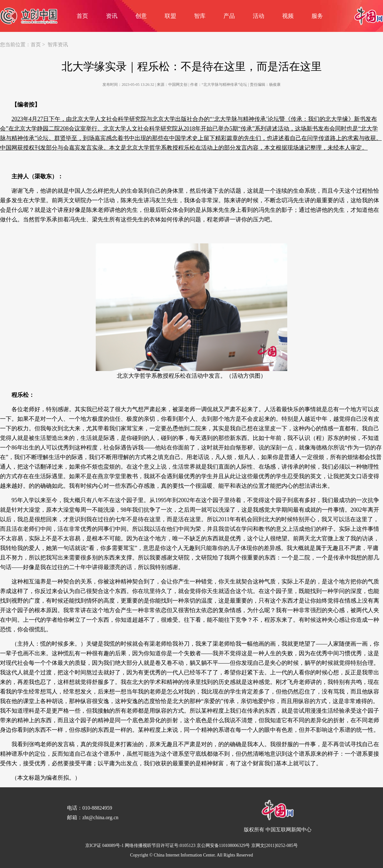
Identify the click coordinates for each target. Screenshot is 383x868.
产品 (229, 16)
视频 (288, 16)
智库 (200, 16)
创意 (141, 16)
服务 (317, 16)
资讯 (112, 16)
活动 (259, 16)
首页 (82, 16)
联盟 (170, 16)
